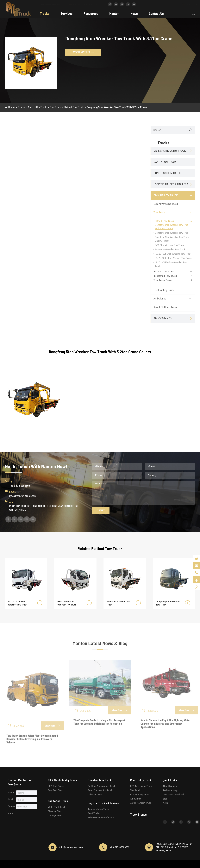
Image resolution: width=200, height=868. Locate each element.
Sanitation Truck (165, 162)
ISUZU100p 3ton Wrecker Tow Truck (173, 254)
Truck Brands (163, 318)
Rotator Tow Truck (164, 272)
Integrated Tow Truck (165, 276)
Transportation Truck (98, 809)
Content (12, 806)
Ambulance (160, 299)
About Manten (170, 786)
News (134, 13)
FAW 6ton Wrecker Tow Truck (169, 245)
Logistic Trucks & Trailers (171, 184)
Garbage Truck (55, 815)
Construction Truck (167, 173)
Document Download (173, 795)
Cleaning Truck (55, 811)
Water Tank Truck (57, 807)
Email (11, 799)
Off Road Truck (95, 795)
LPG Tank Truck (56, 786)
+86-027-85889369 (51, 4)
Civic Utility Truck (37, 107)
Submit (101, 510)
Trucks (45, 13)
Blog (165, 799)
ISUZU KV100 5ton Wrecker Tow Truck (18, 603)
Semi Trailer (94, 813)
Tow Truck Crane (163, 280)
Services (67, 13)
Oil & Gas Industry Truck (170, 151)
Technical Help (170, 790)
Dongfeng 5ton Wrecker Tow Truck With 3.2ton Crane (117, 107)
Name (11, 792)
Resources (91, 13)
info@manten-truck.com (86, 4)
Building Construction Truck (102, 786)
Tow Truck (55, 107)
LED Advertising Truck (166, 204)
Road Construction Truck (100, 790)
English (188, 5)
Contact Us (156, 13)
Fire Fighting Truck (164, 290)
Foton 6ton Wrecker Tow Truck (170, 249)
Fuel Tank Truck (56, 790)
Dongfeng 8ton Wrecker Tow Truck (172, 233)
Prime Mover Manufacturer (101, 818)
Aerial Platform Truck (165, 307)
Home (11, 107)
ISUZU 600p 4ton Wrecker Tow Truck (173, 258)
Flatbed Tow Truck (74, 107)
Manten (114, 13)
